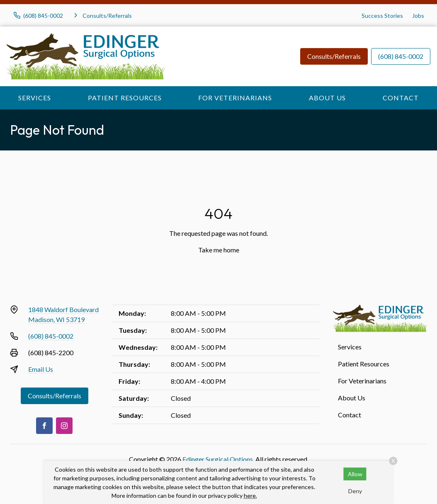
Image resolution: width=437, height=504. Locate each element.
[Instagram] (64, 426)
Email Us (41, 369)
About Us (327, 98)
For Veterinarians (235, 98)
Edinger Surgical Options (218, 459)
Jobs (418, 16)
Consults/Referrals (334, 56)
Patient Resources (125, 98)
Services (35, 98)
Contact (401, 98)
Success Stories (382, 16)
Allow (355, 474)
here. (250, 496)
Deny (355, 491)
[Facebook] (44, 426)
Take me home (219, 250)
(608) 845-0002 (401, 56)
